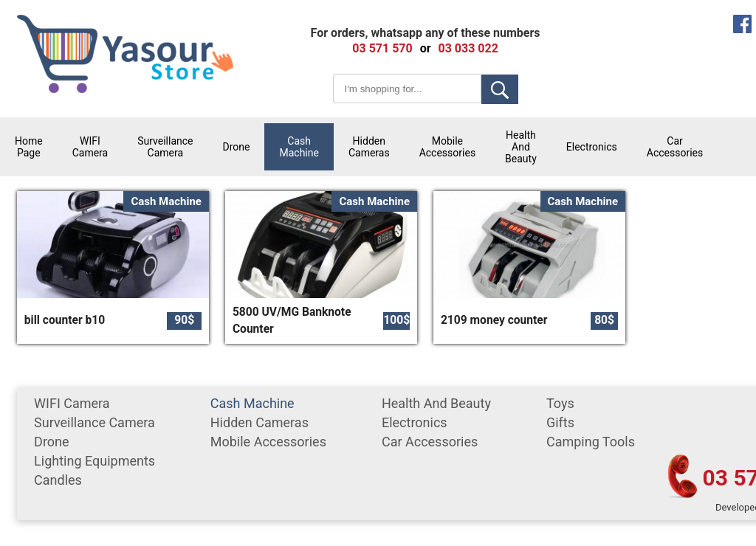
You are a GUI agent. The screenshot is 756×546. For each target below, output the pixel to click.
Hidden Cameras (369, 147)
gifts (560, 422)
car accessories (675, 147)
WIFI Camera (90, 147)
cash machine (299, 147)
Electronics (592, 147)
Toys (560, 403)
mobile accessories (447, 147)
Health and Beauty (521, 147)
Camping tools (591, 442)
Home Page (29, 147)
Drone (237, 147)
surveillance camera (165, 147)
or (426, 48)
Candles (58, 480)
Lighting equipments (94, 461)
